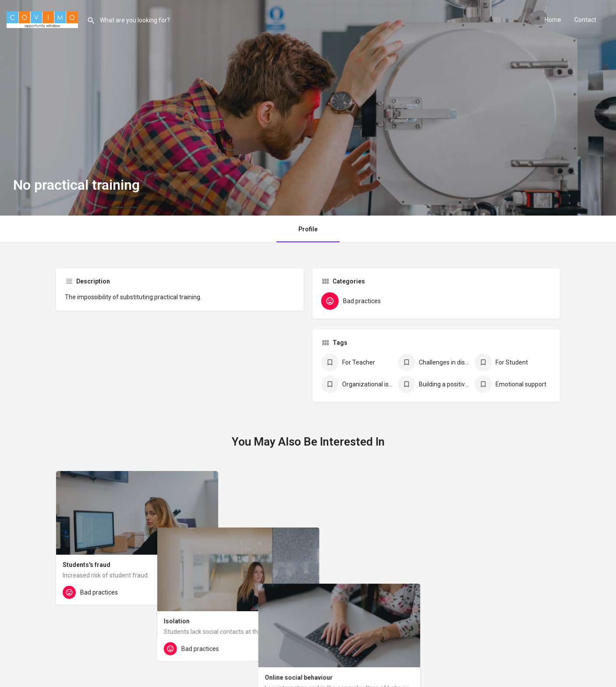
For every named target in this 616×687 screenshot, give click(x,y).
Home (553, 20)
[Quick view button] (205, 592)
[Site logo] (43, 19)
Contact (585, 20)
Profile (308, 229)
